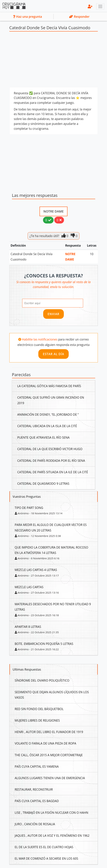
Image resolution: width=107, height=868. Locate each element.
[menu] (90, 6)
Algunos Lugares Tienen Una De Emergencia (50, 778)
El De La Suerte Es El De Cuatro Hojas (44, 847)
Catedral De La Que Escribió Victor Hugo (50, 449)
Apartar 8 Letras (28, 627)
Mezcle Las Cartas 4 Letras (36, 570)
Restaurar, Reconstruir (34, 789)
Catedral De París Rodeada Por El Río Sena (51, 461)
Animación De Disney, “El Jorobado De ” (48, 414)
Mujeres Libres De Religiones (37, 720)
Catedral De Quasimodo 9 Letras (43, 483)
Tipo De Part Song (29, 508)
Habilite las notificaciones (40, 339)
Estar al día (53, 354)
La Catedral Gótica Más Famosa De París (49, 386)
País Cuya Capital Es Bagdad (37, 801)
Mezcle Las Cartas (29, 587)
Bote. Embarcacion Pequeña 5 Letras (44, 644)
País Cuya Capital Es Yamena (37, 766)
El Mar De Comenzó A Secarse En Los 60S (46, 858)
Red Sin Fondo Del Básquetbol (39, 709)
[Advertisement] (54, 60)
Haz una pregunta (27, 17)
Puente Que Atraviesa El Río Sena (43, 437)
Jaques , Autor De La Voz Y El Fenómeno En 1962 (52, 835)
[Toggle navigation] (100, 6)
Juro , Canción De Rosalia (35, 824)
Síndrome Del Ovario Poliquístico (42, 680)
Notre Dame (53, 211)
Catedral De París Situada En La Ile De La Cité (53, 472)
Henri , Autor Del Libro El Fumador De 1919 (49, 732)
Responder (79, 17)
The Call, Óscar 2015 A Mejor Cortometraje (49, 755)
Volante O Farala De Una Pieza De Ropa (46, 743)
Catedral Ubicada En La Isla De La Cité (47, 426)
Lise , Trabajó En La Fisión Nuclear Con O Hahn (52, 813)
